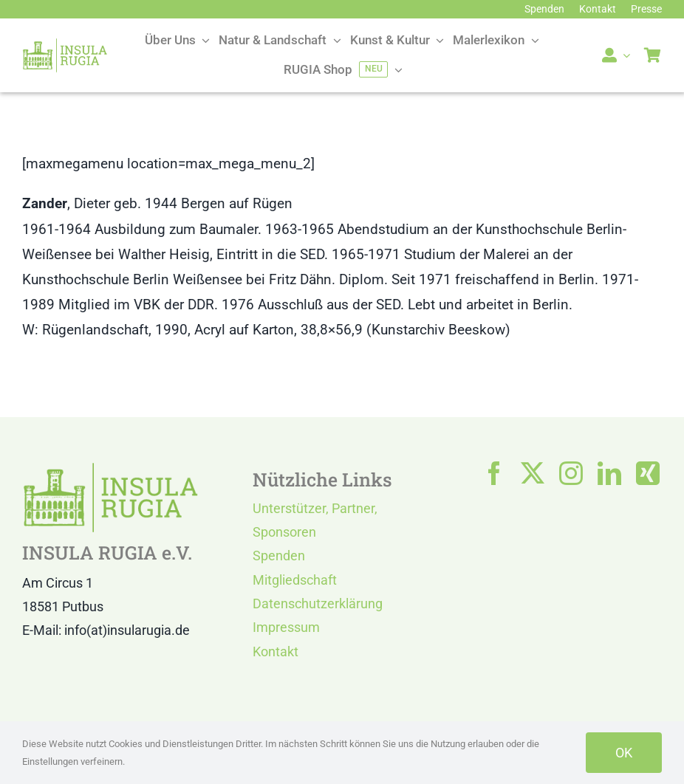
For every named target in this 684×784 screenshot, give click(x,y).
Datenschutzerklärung (318, 604)
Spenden (279, 556)
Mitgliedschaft (295, 580)
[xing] (648, 473)
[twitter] (533, 473)
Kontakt (276, 651)
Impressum (286, 627)
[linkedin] (609, 473)
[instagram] (571, 473)
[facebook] (494, 473)
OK (624, 753)
